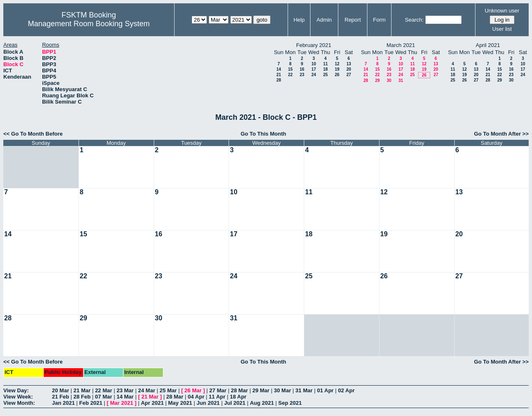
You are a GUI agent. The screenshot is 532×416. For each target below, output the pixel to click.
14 (279, 69)
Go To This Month (264, 134)
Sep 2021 (290, 403)
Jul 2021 (235, 403)
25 (325, 75)
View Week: (18, 397)
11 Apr (217, 397)
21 (279, 75)
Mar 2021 (122, 403)
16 (302, 69)
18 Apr (238, 397)
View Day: (16, 390)
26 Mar (193, 390)
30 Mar (282, 390)
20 (349, 69)
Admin (324, 20)
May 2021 (180, 403)
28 (279, 80)
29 (377, 80)
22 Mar (104, 390)
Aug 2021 (262, 403)
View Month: (19, 403)
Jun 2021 (208, 403)
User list (502, 29)
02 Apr (346, 390)
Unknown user (502, 11)
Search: (414, 20)
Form (379, 20)
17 (314, 69)
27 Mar (218, 390)
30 (389, 80)
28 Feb (82, 397)
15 (290, 69)
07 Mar (104, 397)
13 (349, 64)
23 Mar (125, 390)
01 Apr (325, 390)
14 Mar (125, 397)
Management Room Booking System (89, 24)
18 (325, 69)
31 (401, 80)
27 (349, 75)
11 (325, 64)
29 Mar (261, 390)
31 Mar (304, 390)
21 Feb (60, 397)
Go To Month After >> (501, 134)
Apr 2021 (152, 403)
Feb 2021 (91, 403)
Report (353, 20)
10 (314, 64)
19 (337, 69)
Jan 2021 (63, 403)
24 (314, 75)
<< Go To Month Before (33, 134)
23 (302, 75)
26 (337, 75)
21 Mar (82, 390)
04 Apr (196, 397)
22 (290, 75)
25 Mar (168, 390)
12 (337, 64)
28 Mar (239, 390)
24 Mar (147, 390)
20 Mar (60, 390)
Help (299, 20)
